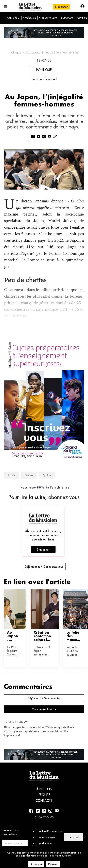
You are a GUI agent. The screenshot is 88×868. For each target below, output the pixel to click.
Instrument (67, 18)
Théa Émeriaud (47, 79)
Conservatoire (48, 18)
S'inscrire (73, 837)
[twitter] (38, 137)
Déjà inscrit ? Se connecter (44, 698)
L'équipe (44, 795)
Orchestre (30, 18)
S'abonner (61, 7)
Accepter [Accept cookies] (36, 864)
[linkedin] (44, 137)
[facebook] (33, 137)
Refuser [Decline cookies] (53, 864)
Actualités (13, 18)
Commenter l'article (44, 709)
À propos (44, 789)
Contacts (44, 801)
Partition (82, 18)
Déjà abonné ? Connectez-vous (44, 567)
